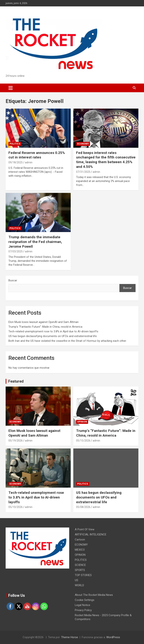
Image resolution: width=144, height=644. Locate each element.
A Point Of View (85, 529)
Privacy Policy (83, 610)
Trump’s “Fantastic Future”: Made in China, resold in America (45, 327)
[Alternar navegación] (11, 88)
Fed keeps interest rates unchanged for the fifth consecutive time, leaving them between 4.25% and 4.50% (106, 160)
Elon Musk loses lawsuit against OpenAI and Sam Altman (43, 322)
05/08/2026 (83, 507)
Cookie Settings (85, 600)
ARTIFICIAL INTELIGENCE (91, 534)
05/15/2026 (83, 441)
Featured (16, 381)
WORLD (79, 585)
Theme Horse (70, 637)
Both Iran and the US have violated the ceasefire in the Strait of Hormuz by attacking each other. (67, 341)
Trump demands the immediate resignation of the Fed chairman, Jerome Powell (35, 242)
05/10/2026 (16, 507)
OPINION (82, 422)
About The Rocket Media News (94, 595)
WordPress (113, 637)
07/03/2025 (16, 251)
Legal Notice (82, 605)
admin (29, 162)
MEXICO (80, 550)
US (76, 580)
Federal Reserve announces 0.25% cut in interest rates (37, 155)
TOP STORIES (83, 575)
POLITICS (15, 144)
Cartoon (80, 540)
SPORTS (80, 570)
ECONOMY (83, 144)
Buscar (13, 280)
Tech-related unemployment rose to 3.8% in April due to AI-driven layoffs (53, 331)
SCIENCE (80, 565)
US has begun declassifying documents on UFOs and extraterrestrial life (53, 336)
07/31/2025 (83, 172)
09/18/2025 (16, 162)
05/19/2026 (16, 441)
